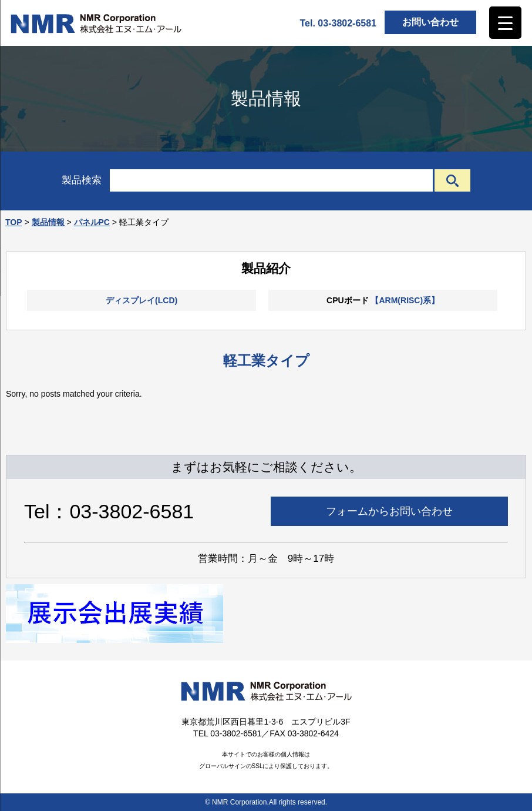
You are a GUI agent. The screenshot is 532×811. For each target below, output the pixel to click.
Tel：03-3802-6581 (109, 511)
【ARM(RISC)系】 (405, 300)
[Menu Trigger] (505, 23)
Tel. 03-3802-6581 (338, 23)
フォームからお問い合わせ (389, 511)
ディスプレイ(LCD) (142, 300)
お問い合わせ (430, 22)
